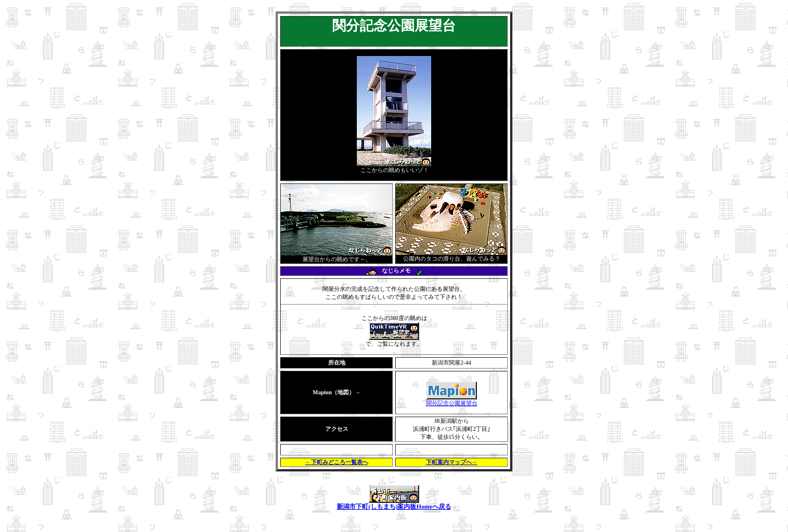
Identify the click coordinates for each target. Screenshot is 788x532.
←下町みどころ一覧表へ (337, 462)
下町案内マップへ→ (452, 462)
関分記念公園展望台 (452, 400)
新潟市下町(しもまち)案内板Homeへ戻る (394, 503)
